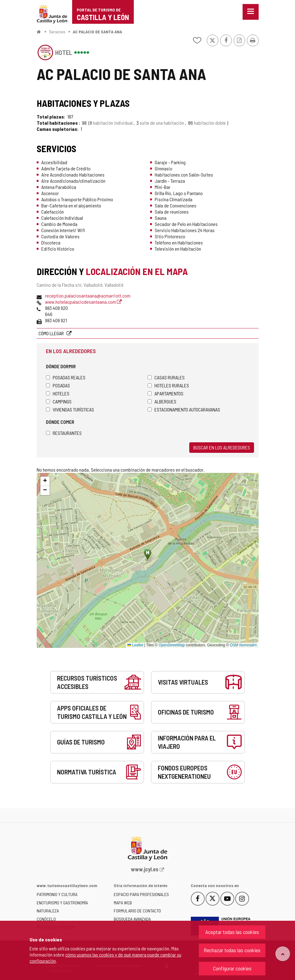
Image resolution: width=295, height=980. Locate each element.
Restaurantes (64, 433)
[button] (45, 481)
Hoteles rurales (168, 385)
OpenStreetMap (172, 645)
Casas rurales (166, 377)
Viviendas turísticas (70, 409)
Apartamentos (166, 393)
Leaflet (135, 645)
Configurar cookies (232, 968)
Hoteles (58, 393)
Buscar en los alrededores (222, 447)
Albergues (162, 401)
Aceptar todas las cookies (232, 932)
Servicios (57, 32)
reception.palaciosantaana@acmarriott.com (88, 296)
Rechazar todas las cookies (232, 950)
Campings (59, 401)
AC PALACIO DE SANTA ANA (97, 32)
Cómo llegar (52, 333)
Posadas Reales (66, 377)
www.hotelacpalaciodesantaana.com (83, 302)
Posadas (58, 385)
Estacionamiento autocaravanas (184, 409)
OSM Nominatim (243, 645)
